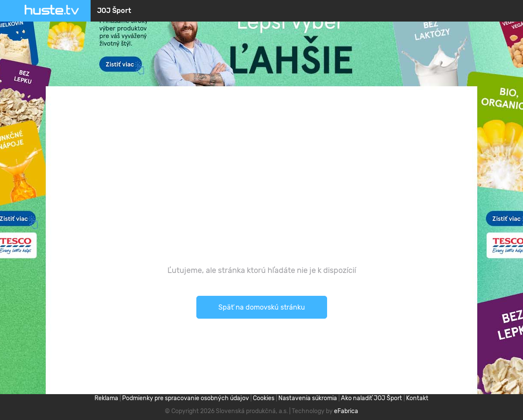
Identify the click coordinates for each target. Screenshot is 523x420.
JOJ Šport (114, 11)
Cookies (264, 398)
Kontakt (417, 398)
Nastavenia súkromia (308, 398)
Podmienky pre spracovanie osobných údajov (186, 398)
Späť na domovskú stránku (262, 307)
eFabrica (346, 411)
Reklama (106, 398)
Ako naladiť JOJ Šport (372, 398)
